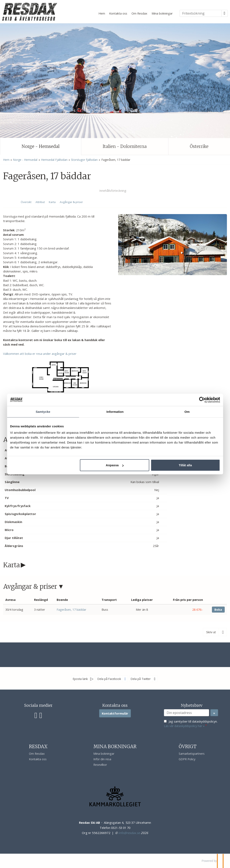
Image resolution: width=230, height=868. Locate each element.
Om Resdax (139, 13)
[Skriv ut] (215, 632)
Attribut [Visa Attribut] (40, 202)
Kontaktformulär (115, 713)
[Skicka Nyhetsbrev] (214, 713)
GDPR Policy (187, 759)
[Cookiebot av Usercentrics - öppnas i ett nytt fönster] (186, 400)
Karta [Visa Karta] (52, 202)
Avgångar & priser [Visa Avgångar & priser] (71, 202)
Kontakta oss (118, 13)
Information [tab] (115, 411)
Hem (102, 13)
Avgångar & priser (30, 587)
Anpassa (115, 465)
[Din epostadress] (187, 713)
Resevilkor (100, 765)
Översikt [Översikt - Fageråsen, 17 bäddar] (26, 202)
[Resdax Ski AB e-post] (129, 833)
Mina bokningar (162, 13)
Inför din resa (102, 759)
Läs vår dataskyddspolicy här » (184, 726)
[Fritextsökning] (201, 13)
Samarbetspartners (192, 754)
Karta (12, 565)
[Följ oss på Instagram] (41, 715)
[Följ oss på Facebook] (36, 715)
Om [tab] (177, 411)
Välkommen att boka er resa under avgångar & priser (40, 354)
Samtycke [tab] (53, 411)
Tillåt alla (175, 465)
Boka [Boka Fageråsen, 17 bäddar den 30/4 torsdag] (218, 610)
